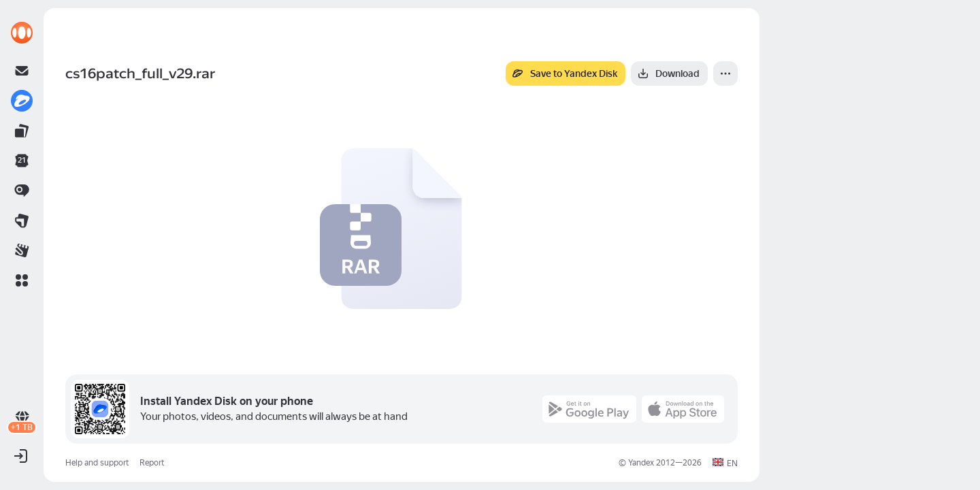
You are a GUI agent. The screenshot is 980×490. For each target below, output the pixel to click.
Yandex (641, 463)
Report (152, 463)
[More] (725, 73)
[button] (22, 280)
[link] (22, 33)
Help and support (97, 463)
